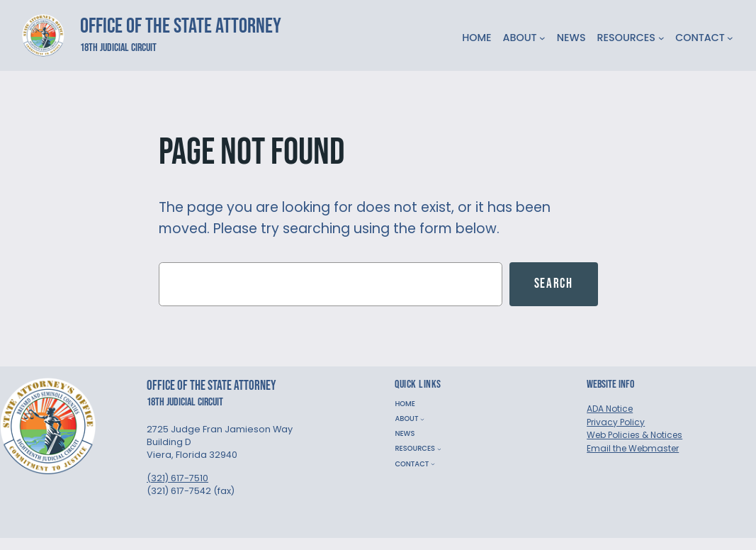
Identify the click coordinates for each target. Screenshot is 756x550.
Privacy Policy (616, 422)
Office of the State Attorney (181, 26)
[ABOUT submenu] (542, 38)
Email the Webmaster (633, 448)
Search (554, 284)
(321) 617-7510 (177, 478)
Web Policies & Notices (634, 435)
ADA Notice (610, 409)
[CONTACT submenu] (730, 38)
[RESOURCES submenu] (661, 38)
